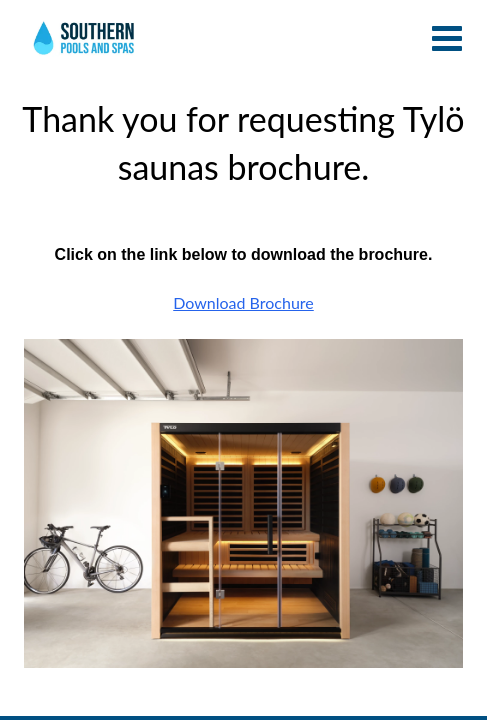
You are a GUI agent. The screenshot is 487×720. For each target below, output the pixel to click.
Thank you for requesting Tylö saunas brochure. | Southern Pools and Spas (85, 45)
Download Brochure (243, 302)
